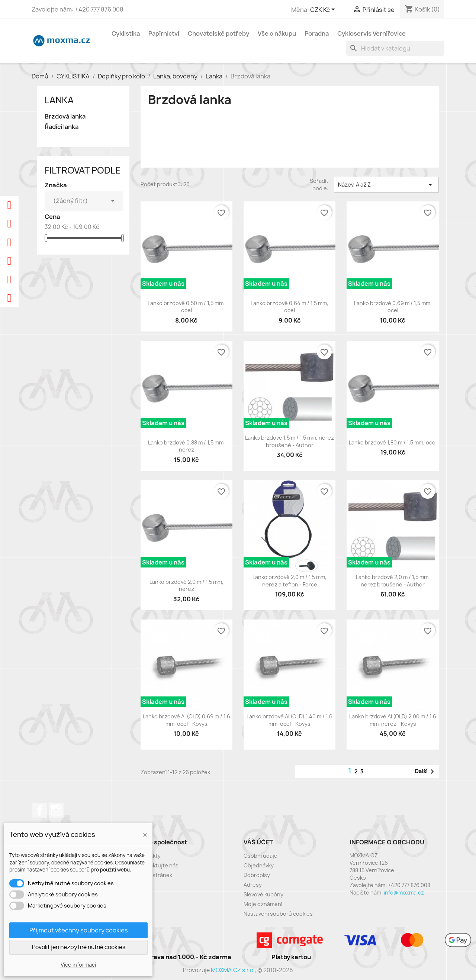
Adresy (253, 885)
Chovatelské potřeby (218, 33)
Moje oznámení (263, 904)
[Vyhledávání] (395, 48)
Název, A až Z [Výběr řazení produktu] (386, 185)
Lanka (59, 100)
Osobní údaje (260, 856)
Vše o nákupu (277, 33)
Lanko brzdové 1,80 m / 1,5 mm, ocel (393, 442)
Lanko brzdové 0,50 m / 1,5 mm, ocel (186, 307)
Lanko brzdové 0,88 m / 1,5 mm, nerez (186, 446)
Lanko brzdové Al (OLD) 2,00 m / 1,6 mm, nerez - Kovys (393, 720)
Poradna (317, 33)
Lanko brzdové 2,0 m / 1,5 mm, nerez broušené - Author (393, 581)
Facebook (40, 810)
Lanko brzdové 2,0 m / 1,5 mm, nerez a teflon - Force (290, 581)
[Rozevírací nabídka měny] (324, 10)
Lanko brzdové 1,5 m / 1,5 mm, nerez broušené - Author (290, 441)
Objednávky (259, 865)
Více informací (78, 965)
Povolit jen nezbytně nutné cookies (79, 947)
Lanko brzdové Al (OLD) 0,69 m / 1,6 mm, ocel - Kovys (186, 720)
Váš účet (258, 842)
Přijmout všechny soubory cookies (79, 930)
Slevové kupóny (263, 894)
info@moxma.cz (404, 892)
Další (426, 772)
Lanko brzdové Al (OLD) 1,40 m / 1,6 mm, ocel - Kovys (290, 720)
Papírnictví (164, 33)
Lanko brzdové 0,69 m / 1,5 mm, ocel (393, 307)
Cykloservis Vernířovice (372, 33)
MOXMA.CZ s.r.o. (233, 970)
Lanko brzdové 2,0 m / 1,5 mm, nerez (186, 586)
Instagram (56, 810)
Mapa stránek (155, 875)
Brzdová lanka (65, 117)
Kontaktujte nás (158, 865)
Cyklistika (126, 33)
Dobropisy (257, 875)
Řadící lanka (62, 127)
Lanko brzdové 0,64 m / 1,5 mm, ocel (290, 307)
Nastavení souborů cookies (278, 914)
